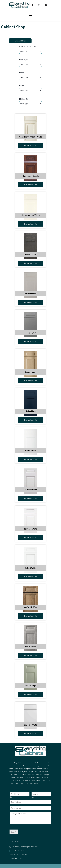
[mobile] (11, 851)
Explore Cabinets (30, 146)
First (11, 797)
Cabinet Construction (28, 47)
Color (21, 86)
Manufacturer (25, 99)
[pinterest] (46, 5)
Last (33, 797)
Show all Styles (20, 41)
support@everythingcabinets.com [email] (25, 847)
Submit (14, 832)
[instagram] (39, 5)
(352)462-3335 (19, 851)
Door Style (24, 60)
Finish (22, 73)
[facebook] (33, 5)
